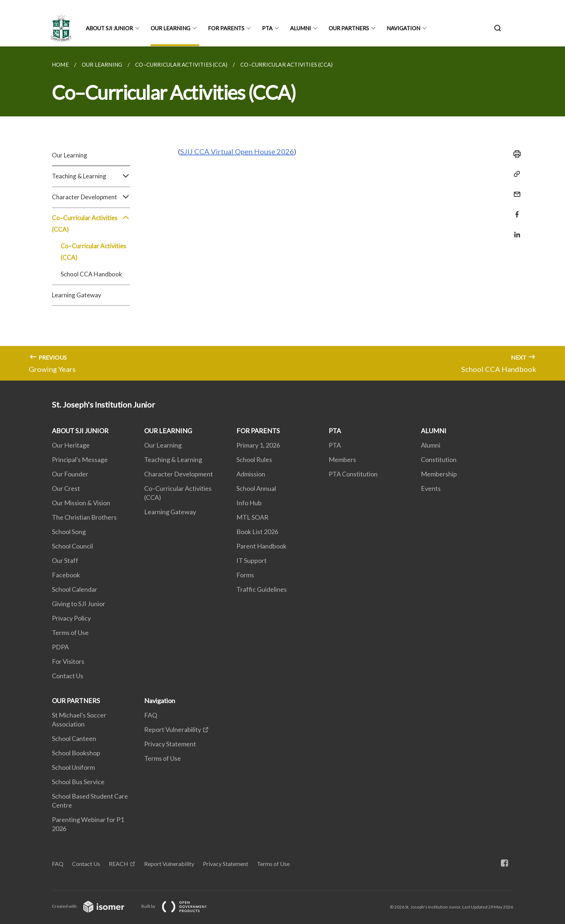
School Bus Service (78, 782)
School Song (69, 532)
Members (342, 459)
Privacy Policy (71, 618)
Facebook (66, 575)
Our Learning (70, 155)
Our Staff (65, 560)
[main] (282, 214)
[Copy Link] (515, 174)
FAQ (151, 715)
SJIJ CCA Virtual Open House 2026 (237, 151)
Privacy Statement (170, 744)
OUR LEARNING (170, 28)
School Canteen (74, 738)
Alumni (431, 445)
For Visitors (68, 661)
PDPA (60, 647)
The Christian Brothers (84, 517)
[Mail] (515, 190)
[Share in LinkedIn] (515, 230)
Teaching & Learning (91, 176)
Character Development (91, 197)
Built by (180, 906)
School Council (72, 546)
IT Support (252, 560)
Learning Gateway (77, 295)
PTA (267, 28)
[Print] (515, 154)
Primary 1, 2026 (258, 445)
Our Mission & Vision (81, 503)
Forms (245, 575)
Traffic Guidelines (262, 589)
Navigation (403, 28)
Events (431, 488)
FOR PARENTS (226, 28)
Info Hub (249, 503)
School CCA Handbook (91, 274)
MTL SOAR (252, 517)
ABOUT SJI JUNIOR (109, 28)
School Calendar (75, 589)
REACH (119, 864)
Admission (251, 474)
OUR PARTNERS (349, 28)
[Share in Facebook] (515, 210)
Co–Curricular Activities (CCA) (91, 224)
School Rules (254, 459)
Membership (439, 474)
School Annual (256, 488)
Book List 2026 (257, 532)
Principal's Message (80, 459)
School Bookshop (76, 753)
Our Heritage (71, 445)
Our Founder (70, 474)
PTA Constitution (353, 474)
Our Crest (66, 488)
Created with (94, 906)
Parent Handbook (261, 546)
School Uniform (73, 767)
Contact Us (68, 676)
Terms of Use (70, 632)
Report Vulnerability (173, 729)
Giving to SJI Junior (79, 604)
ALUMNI (301, 28)
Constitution (439, 459)
